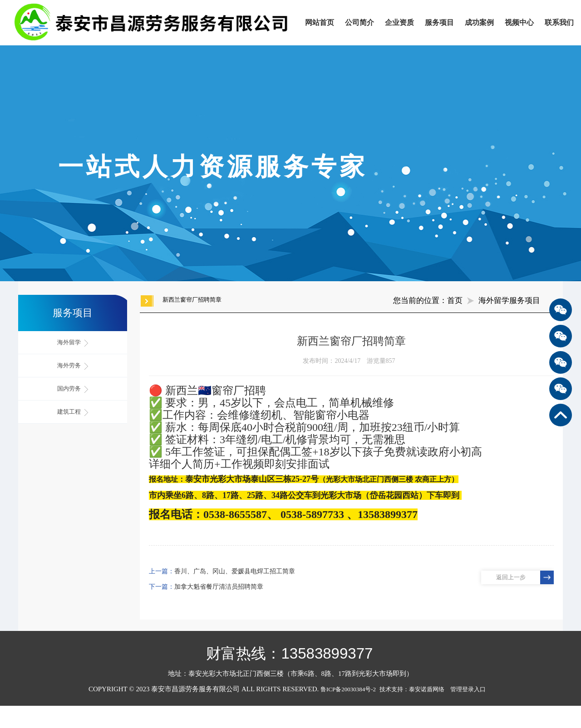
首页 (455, 300)
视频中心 (519, 22)
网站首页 (320, 22)
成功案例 (479, 22)
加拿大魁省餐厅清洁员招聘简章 (219, 587)
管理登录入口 (468, 689)
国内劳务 (73, 389)
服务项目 (439, 22)
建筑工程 (73, 412)
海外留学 (73, 343)
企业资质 (399, 22)
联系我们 (559, 22)
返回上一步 (511, 577)
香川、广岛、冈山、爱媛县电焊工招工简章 (235, 571)
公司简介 (359, 22)
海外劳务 (73, 366)
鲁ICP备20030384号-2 (348, 689)
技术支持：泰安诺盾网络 (414, 689)
